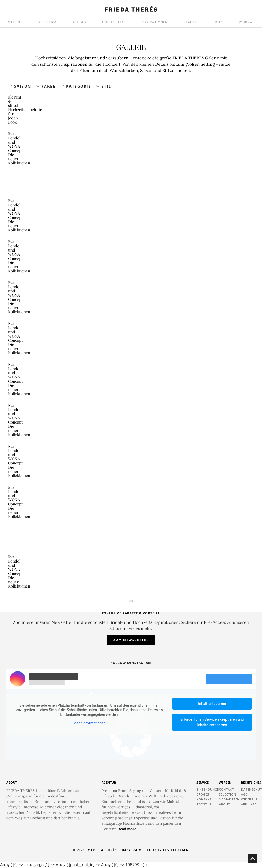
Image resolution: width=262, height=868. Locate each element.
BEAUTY (190, 22)
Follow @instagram (131, 663)
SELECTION (48, 22)
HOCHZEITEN (113, 22)
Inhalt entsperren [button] (212, 704)
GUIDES (80, 22)
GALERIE (15, 22)
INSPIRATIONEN (154, 22)
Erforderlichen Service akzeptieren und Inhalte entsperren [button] (212, 722)
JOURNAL (246, 22)
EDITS (218, 22)
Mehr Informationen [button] (89, 723)
